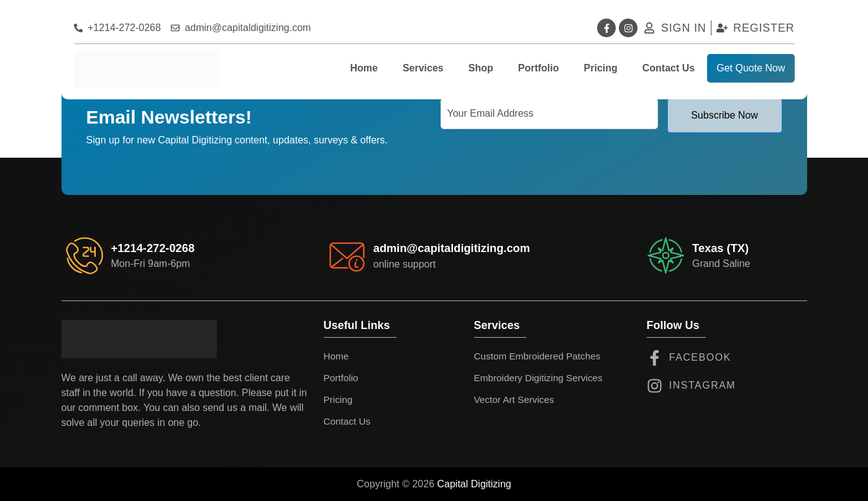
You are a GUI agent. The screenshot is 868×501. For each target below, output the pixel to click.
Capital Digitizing (474, 484)
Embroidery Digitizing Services (541, 378)
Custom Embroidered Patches (540, 356)
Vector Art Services (516, 399)
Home (363, 68)
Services (423, 68)
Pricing (601, 68)
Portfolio (539, 68)
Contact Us (669, 68)
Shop (481, 68)
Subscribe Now (724, 115)
